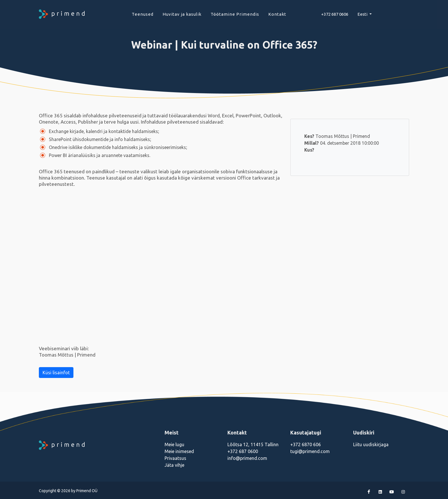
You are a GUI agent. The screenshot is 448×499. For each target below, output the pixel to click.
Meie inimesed (179, 451)
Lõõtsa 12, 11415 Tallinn (253, 444)
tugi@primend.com (310, 451)
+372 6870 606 (306, 444)
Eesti (363, 14)
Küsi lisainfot (56, 373)
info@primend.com (247, 458)
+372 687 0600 (243, 451)
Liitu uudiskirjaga (371, 444)
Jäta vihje (174, 465)
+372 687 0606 (335, 14)
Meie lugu (174, 444)
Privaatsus (175, 458)
